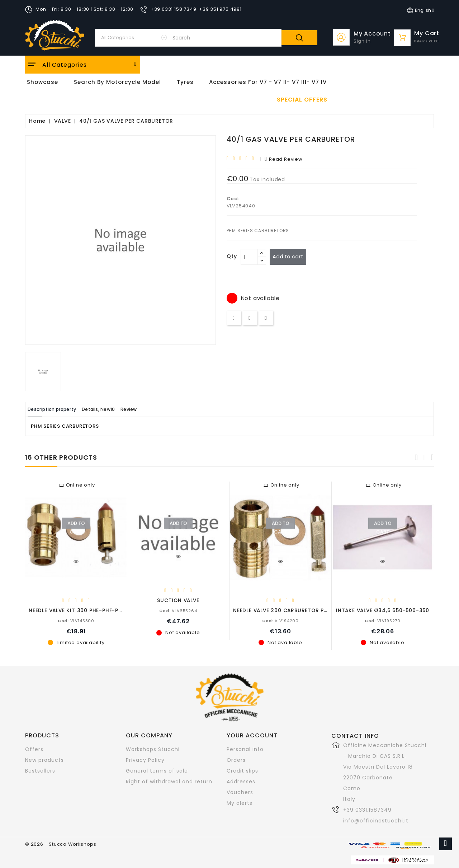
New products (44, 760)
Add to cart (291, 257)
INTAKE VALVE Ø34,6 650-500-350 (383, 610)
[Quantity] (249, 257)
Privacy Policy (145, 760)
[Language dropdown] (420, 10)
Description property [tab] (58, 409)
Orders (236, 760)
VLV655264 (178, 610)
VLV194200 (280, 620)
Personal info (245, 749)
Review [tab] (155, 409)
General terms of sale (157, 770)
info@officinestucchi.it (376, 820)
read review (283, 159)
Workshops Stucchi (153, 749)
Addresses (241, 781)
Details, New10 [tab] (116, 409)
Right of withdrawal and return (169, 781)
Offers (34, 749)
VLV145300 (76, 620)
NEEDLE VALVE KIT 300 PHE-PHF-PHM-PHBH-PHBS (95, 610)
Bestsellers (40, 770)
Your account (252, 735)
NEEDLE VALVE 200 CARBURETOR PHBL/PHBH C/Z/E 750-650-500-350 (326, 610)
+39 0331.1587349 (367, 810)
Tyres (185, 82)
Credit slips (242, 770)
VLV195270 (383, 620)
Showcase (42, 82)
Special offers (302, 100)
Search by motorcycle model (117, 82)
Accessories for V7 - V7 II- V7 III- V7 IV (268, 82)
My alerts (240, 803)
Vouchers (240, 792)
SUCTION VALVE (178, 600)
